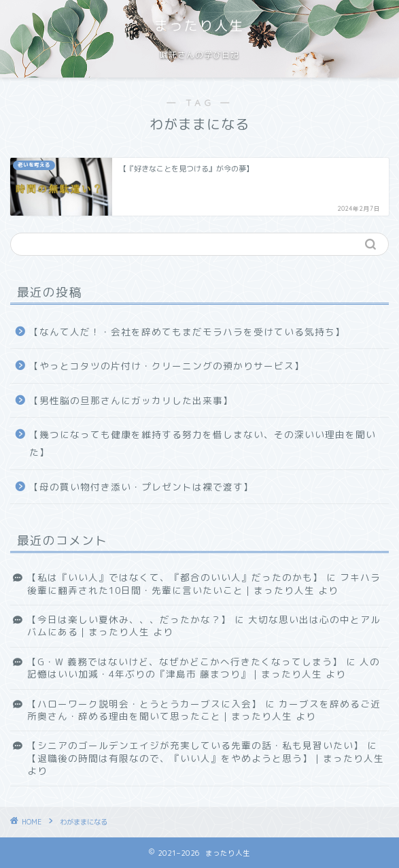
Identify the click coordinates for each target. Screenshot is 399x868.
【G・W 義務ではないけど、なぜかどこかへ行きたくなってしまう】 (185, 662)
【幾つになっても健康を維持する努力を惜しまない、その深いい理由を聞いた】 (203, 443)
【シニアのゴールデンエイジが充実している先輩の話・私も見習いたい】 (195, 745)
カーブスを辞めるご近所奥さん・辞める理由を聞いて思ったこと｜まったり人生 (204, 710)
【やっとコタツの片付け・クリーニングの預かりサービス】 (167, 366)
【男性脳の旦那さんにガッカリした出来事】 (131, 400)
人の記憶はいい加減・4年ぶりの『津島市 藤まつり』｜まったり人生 (204, 668)
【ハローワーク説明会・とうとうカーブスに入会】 (144, 704)
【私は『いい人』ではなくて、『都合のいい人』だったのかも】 (175, 577)
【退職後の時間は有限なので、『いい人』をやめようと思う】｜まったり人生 (206, 758)
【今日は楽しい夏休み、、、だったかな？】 (129, 619)
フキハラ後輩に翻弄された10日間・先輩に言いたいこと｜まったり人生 (204, 583)
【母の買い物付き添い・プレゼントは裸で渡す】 (141, 487)
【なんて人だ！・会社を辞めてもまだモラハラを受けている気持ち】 (187, 332)
